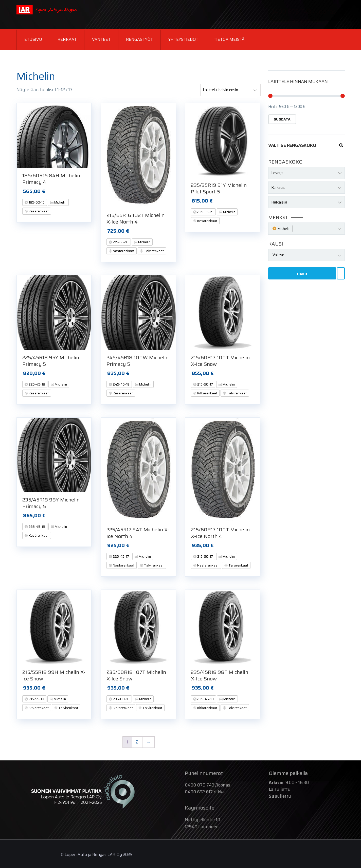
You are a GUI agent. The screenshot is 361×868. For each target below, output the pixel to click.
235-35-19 (205, 212)
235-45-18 (37, 527)
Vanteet (101, 39)
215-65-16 (120, 242)
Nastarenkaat (123, 251)
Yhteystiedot (183, 39)
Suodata (282, 119)
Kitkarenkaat (207, 393)
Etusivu (33, 39)
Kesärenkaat (38, 211)
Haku (302, 274)
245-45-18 (121, 384)
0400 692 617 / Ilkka (299, 22)
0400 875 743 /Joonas (207, 785)
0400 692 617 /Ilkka (205, 792)
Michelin (60, 202)
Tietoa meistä (229, 39)
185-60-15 (36, 202)
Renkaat (67, 39)
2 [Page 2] (137, 742)
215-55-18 (36, 699)
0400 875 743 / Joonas (303, 12)
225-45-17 (121, 557)
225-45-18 (37, 384)
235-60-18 (121, 699)
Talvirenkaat (154, 251)
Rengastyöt (139, 39)
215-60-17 (205, 384)
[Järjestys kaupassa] (230, 90)
